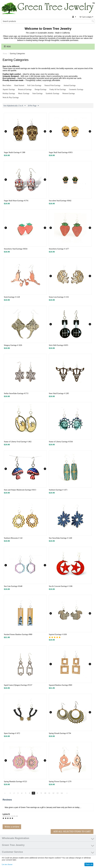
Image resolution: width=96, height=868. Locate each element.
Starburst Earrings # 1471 (58, 490)
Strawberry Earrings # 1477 (59, 249)
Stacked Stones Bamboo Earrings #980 (18, 634)
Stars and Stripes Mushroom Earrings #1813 (20, 490)
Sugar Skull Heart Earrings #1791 (16, 201)
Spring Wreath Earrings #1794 (60, 733)
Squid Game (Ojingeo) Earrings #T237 (18, 685)
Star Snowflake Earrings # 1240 (60, 538)
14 (62, 793)
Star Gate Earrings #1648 (13, 586)
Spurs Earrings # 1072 (12, 733)
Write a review (12, 827)
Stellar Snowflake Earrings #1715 (16, 393)
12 (53, 793)
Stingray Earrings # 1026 (13, 345)
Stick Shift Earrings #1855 (58, 345)
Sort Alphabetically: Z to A (15, 106)
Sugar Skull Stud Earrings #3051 (61, 152)
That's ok (89, 864)
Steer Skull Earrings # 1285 (59, 393)
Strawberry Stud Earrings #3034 (16, 249)
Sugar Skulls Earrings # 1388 (15, 152)
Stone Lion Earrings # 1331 (59, 297)
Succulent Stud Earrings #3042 (60, 201)
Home (5, 54)
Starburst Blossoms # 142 (13, 538)
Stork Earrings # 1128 (12, 297)
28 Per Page (33, 106)
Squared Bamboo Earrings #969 (60, 685)
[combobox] (48, 21)
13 (58, 793)
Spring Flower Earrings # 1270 (60, 782)
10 (45, 793)
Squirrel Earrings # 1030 (58, 634)
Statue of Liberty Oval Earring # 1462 (18, 442)
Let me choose (7, 864)
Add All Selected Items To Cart (72, 831)
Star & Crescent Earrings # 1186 (61, 586)
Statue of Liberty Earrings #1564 (61, 442)
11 (49, 793)
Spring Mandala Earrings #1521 (15, 782)
